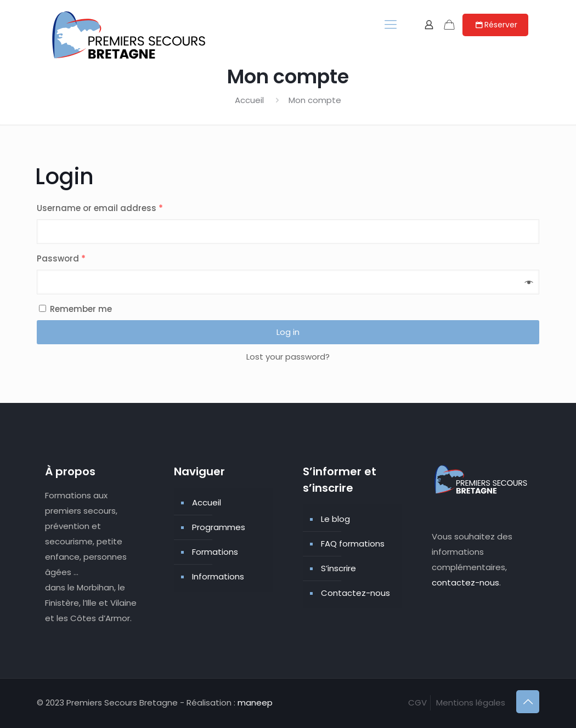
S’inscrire (338, 568)
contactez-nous (465, 582)
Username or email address (100, 208)
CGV (417, 703)
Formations (215, 552)
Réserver (495, 25)
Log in (288, 332)
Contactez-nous (355, 593)
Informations (218, 576)
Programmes (219, 527)
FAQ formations (353, 544)
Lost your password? (288, 357)
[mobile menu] (391, 25)
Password (61, 258)
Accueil (249, 100)
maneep (255, 703)
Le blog (335, 519)
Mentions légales (471, 703)
